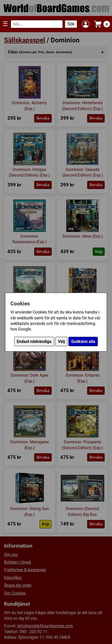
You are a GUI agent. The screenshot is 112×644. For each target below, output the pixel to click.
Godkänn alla (83, 342)
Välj (61, 342)
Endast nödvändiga (34, 342)
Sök (71, 24)
